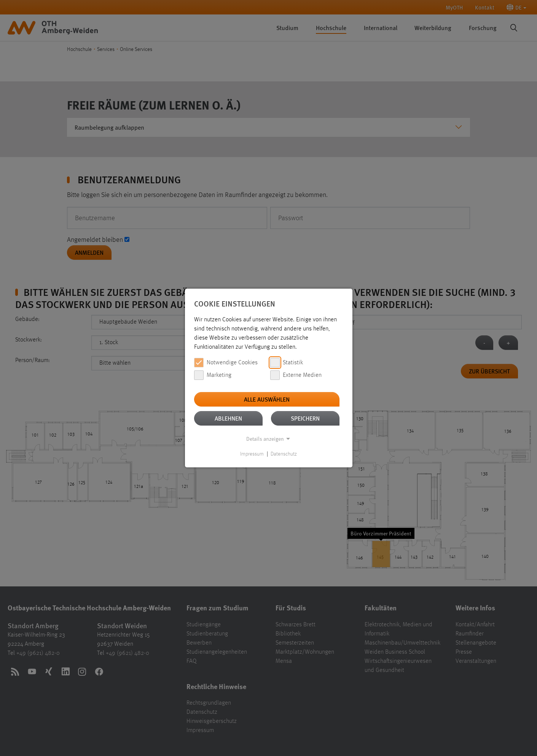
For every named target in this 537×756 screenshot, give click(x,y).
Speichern (305, 418)
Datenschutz (284, 454)
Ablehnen (228, 418)
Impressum (252, 454)
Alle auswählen (267, 399)
